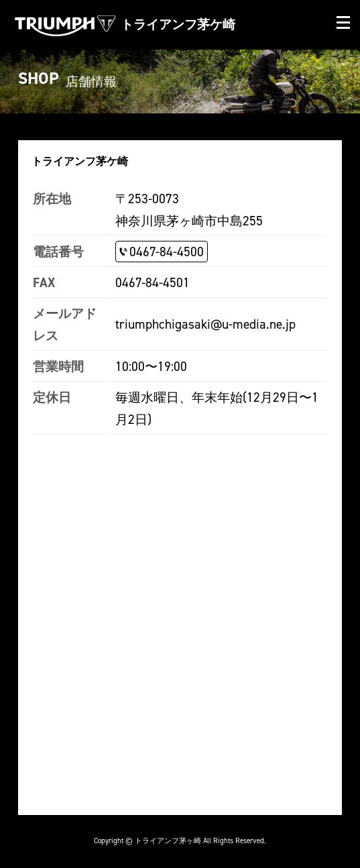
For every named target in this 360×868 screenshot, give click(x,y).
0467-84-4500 (167, 252)
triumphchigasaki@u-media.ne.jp (205, 324)
